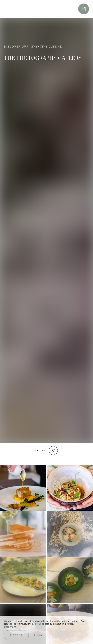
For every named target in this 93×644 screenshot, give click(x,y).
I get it (16, 635)
